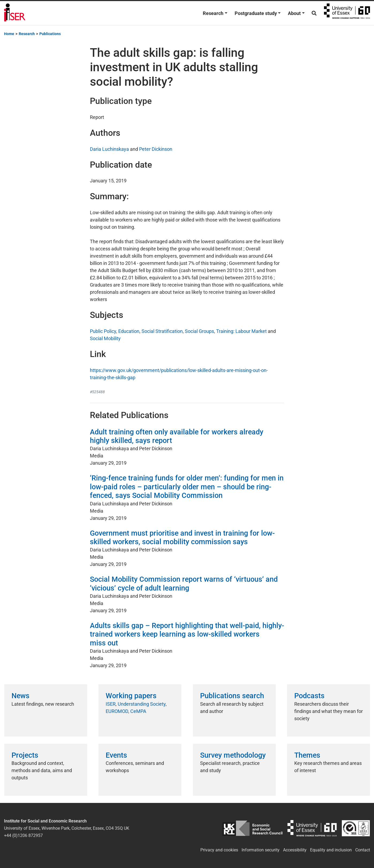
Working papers (131, 696)
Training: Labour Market (241, 331)
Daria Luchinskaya (109, 149)
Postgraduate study (256, 13)
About (294, 13)
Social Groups (199, 331)
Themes (307, 755)
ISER (111, 704)
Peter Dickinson (156, 149)
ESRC (252, 828)
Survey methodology (233, 755)
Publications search (232, 696)
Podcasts (309, 696)
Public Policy (103, 331)
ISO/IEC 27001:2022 (356, 828)
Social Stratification (162, 331)
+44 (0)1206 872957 (23, 835)
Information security (261, 850)
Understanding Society (142, 704)
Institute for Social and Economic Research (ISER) (15, 13)
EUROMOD (117, 711)
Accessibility (295, 850)
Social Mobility (105, 338)
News (20, 696)
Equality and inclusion (331, 850)
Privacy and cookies (219, 850)
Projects (25, 755)
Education (129, 331)
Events (116, 755)
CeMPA (138, 711)
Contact (363, 850)
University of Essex (347, 13)
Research (213, 13)
